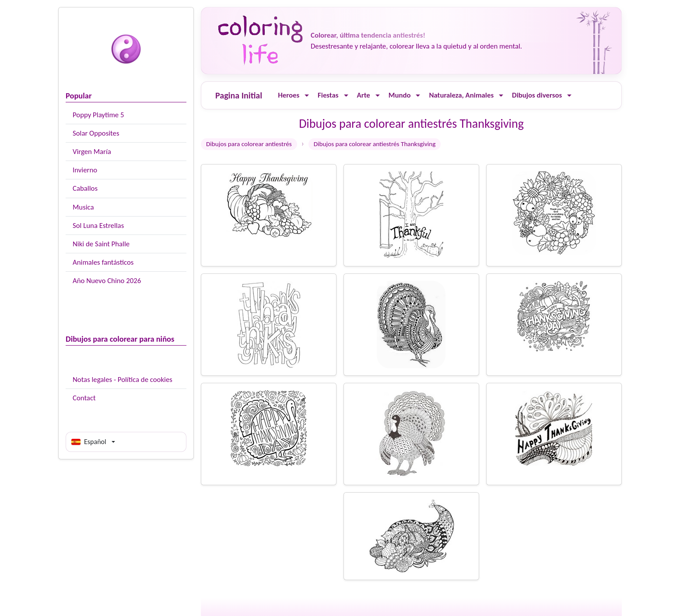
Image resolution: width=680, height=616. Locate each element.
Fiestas (328, 95)
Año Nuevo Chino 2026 (107, 281)
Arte (364, 95)
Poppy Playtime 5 (98, 115)
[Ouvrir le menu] (307, 96)
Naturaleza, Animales (461, 95)
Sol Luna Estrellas (98, 226)
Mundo (400, 95)
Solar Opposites (96, 133)
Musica (83, 207)
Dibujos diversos (537, 95)
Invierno (85, 170)
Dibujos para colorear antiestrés (249, 144)
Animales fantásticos (103, 262)
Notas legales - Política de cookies (123, 380)
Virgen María (92, 152)
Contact (84, 398)
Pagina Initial (239, 95)
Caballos (85, 188)
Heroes (289, 95)
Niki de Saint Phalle (101, 244)
